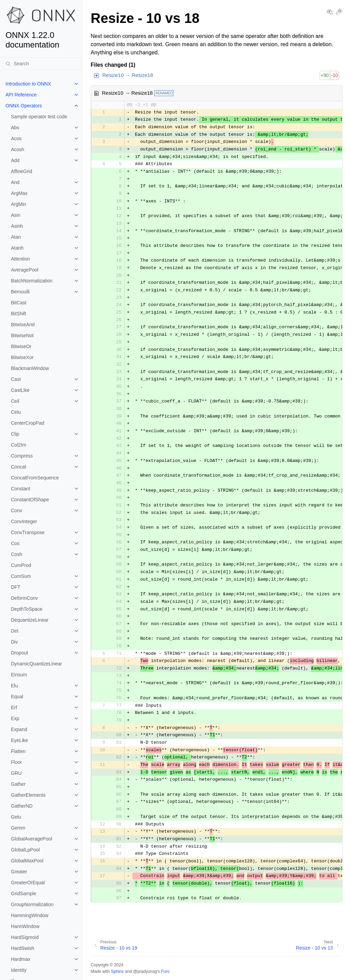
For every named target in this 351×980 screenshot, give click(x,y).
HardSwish (23, 948)
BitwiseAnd (23, 325)
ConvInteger (24, 521)
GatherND (22, 806)
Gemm (18, 828)
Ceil (15, 401)
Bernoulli (20, 292)
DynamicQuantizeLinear (36, 664)
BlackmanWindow (30, 368)
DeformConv (24, 598)
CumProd (21, 565)
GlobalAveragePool (31, 839)
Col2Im (18, 445)
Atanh (17, 248)
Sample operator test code (39, 117)
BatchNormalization (32, 281)
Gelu (16, 817)
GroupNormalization (32, 904)
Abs (15, 128)
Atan (16, 237)
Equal (17, 697)
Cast (16, 379)
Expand (19, 729)
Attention (20, 259)
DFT (16, 587)
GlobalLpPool (25, 850)
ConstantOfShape (30, 500)
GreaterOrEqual (28, 883)
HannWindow (25, 926)
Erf (14, 707)
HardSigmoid (25, 937)
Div (14, 642)
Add (15, 160)
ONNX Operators (24, 106)
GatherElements (28, 795)
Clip (15, 434)
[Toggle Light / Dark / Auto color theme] (339, 12)
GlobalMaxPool (27, 861)
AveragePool (25, 270)
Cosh (17, 554)
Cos (15, 543)
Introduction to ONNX (28, 84)
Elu (14, 686)
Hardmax (21, 959)
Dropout (19, 653)
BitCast (19, 303)
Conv (17, 511)
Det (15, 631)
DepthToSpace (27, 609)
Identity (19, 970)
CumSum (21, 576)
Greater (19, 872)
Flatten (18, 751)
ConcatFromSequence (35, 478)
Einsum (19, 675)
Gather (18, 784)
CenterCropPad (28, 423)
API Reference (21, 95)
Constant (21, 489)
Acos (16, 138)
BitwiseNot (22, 335)
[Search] (41, 64)
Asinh (17, 226)
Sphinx (117, 971)
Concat (18, 467)
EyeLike (19, 740)
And (15, 182)
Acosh (18, 149)
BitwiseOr (21, 346)
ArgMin (18, 204)
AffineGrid (22, 171)
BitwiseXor (22, 357)
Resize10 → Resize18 (128, 75)
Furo (165, 971)
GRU (16, 773)
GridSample (24, 893)
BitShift (18, 314)
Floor (16, 762)
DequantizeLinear (30, 620)
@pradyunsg (145, 971)
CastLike (20, 390)
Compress (22, 456)
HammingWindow (30, 915)
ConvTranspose (28, 532)
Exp (15, 718)
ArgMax (19, 193)
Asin (16, 215)
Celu (16, 412)
